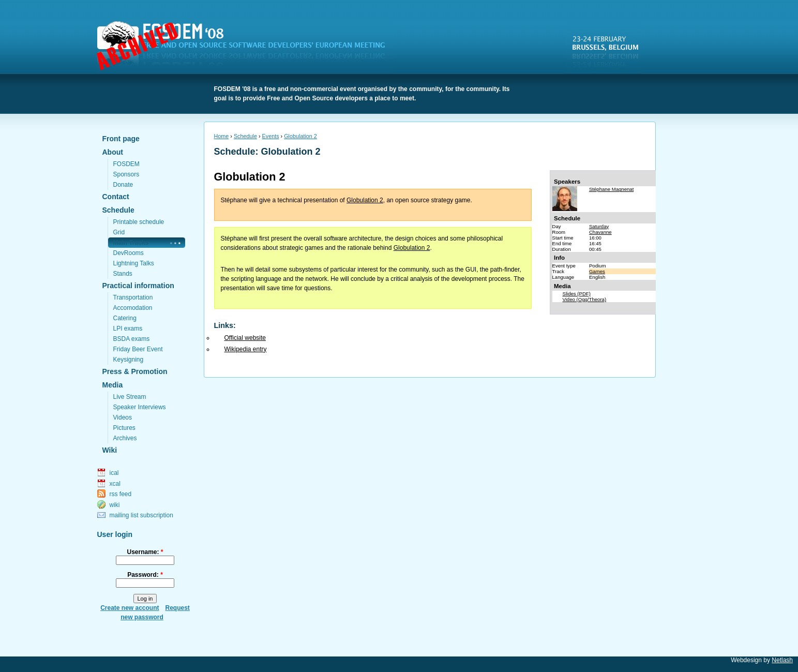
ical (114, 473)
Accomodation (133, 308)
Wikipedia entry (246, 349)
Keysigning (129, 360)
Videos (123, 417)
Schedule (118, 210)
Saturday (599, 226)
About (113, 152)
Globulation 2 (300, 136)
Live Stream (130, 397)
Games (597, 271)
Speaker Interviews (140, 407)
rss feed (121, 494)
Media (113, 385)
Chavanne (600, 232)
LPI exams (128, 328)
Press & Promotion (135, 371)
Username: (145, 552)
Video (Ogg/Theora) (585, 299)
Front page (121, 139)
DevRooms (129, 253)
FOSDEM (247, 47)
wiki (115, 505)
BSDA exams (132, 339)
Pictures (124, 428)
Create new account (130, 608)
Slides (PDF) (577, 294)
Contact (116, 197)
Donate (123, 185)
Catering (125, 318)
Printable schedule (139, 222)
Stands (123, 274)
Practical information (138, 286)
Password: (145, 575)
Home (222, 136)
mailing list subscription (141, 515)
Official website (245, 338)
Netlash (782, 660)
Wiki (110, 450)
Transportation (133, 297)
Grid (119, 232)
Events (271, 136)
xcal (115, 484)
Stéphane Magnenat (611, 189)
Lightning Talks (134, 263)
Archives (125, 438)
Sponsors (126, 174)
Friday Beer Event (138, 349)
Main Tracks (131, 243)
